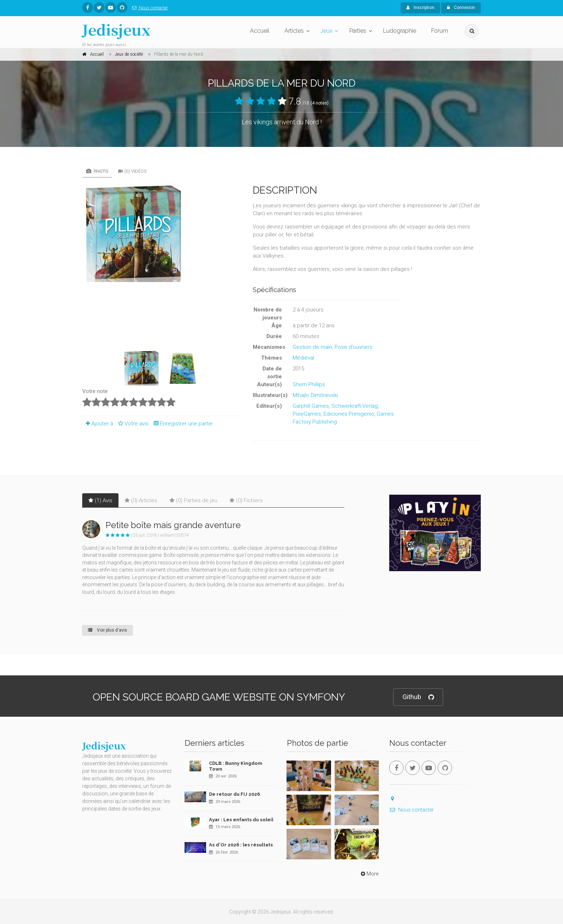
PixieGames (307, 414)
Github (418, 697)
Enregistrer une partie (181, 424)
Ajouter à (98, 424)
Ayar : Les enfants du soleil (241, 820)
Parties (358, 31)
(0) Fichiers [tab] (246, 500)
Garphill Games (311, 406)
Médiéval (303, 358)
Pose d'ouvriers (353, 347)
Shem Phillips (309, 384)
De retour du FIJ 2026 (234, 794)
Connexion (461, 8)
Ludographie (400, 31)
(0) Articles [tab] (141, 500)
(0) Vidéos (132, 171)
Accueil (260, 31)
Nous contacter (148, 8)
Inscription (420, 8)
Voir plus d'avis (108, 630)
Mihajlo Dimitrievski (315, 395)
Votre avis (132, 424)
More (369, 874)
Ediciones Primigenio (349, 414)
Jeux (327, 31)
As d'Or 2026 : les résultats (241, 845)
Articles (294, 31)
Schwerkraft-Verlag (355, 406)
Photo (97, 171)
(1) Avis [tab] (100, 500)
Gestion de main (312, 347)
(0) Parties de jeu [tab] (193, 500)
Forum (440, 31)
